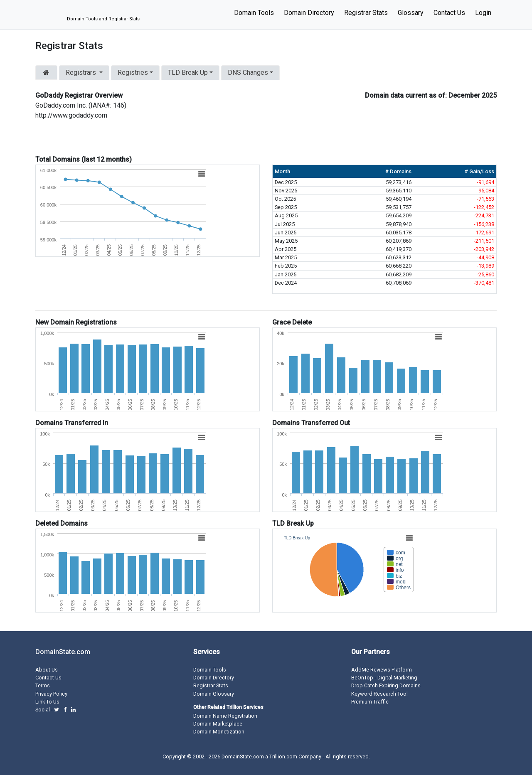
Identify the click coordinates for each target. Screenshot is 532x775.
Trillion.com (283, 757)
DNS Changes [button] (248, 73)
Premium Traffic (370, 702)
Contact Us (449, 13)
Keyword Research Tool (379, 694)
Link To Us (47, 702)
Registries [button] (133, 73)
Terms (43, 685)
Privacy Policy (51, 694)
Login (483, 13)
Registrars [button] (82, 73)
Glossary (411, 13)
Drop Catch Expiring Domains (386, 685)
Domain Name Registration (225, 716)
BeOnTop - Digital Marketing (384, 678)
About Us (47, 670)
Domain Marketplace (218, 724)
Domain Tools (254, 13)
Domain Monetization (219, 732)
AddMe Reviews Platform (382, 670)
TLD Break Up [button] (188, 73)
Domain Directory (309, 13)
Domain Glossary (214, 694)
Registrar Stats (366, 13)
